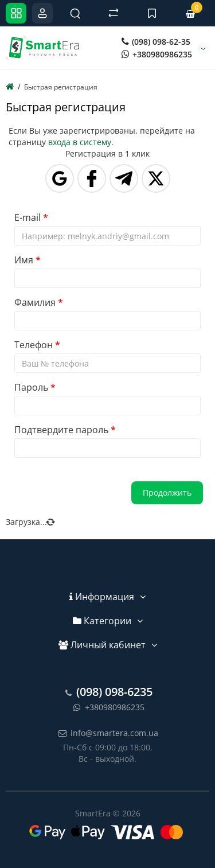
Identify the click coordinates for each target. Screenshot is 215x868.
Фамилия (35, 302)
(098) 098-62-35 (156, 42)
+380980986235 (157, 54)
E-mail (28, 217)
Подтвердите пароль (61, 430)
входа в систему (80, 142)
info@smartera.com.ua (107, 733)
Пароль (31, 387)
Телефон (34, 345)
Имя (24, 260)
